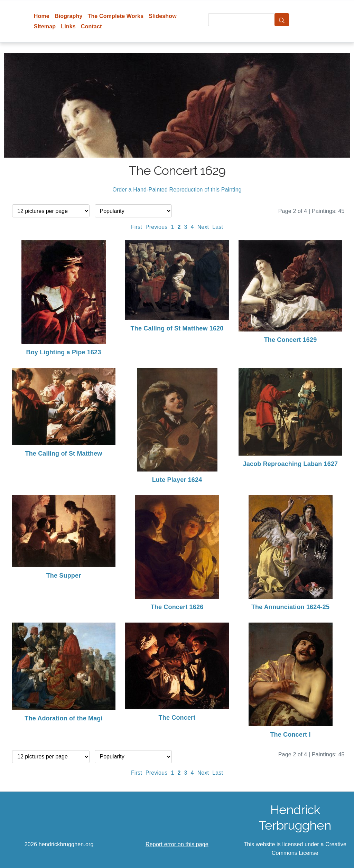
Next (203, 227)
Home (42, 16)
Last (218, 227)
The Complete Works (115, 16)
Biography (69, 16)
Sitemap (45, 26)
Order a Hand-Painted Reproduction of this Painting (177, 190)
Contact (91, 26)
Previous (157, 227)
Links (68, 26)
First (137, 227)
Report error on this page (177, 844)
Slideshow (163, 16)
